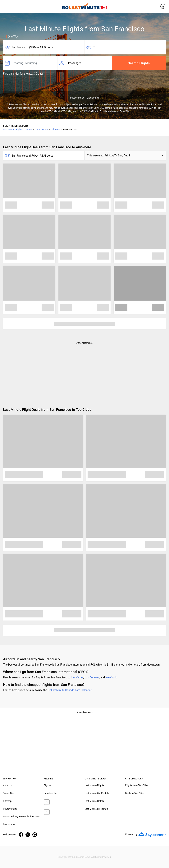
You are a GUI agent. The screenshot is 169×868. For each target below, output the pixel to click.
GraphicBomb (83, 857)
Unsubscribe (50, 793)
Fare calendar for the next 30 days (23, 74)
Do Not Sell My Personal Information (22, 817)
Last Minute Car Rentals (97, 793)
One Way (11, 37)
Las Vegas (77, 677)
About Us (8, 785)
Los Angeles (92, 677)
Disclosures (93, 98)
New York (111, 677)
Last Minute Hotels (94, 801)
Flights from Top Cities (137, 785)
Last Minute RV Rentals (96, 809)
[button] (125, 156)
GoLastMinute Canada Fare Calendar (69, 690)
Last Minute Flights (94, 785)
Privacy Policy (77, 98)
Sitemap (7, 801)
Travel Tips (9, 793)
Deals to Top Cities (135, 793)
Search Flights (139, 63)
